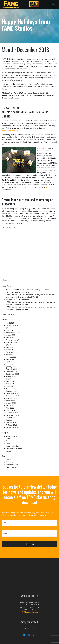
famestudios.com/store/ (11, 131)
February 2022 (12, 364)
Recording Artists (13, 446)
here (48, 515)
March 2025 (11, 330)
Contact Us (29, 609)
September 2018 (13, 427)
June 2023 (10, 347)
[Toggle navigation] (53, 4)
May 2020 (10, 408)
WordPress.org (12, 467)
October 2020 (12, 398)
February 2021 (12, 389)
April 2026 (10, 323)
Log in (8, 460)
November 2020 (12, 396)
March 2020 (11, 410)
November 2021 (12, 372)
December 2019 (12, 413)
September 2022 (13, 355)
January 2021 (11, 391)
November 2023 (12, 340)
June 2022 (10, 359)
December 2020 (12, 393)
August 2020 (11, 403)
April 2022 (10, 362)
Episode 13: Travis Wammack (18, 300)
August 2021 (11, 376)
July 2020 (10, 406)
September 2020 (13, 401)
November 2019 (12, 415)
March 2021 (11, 386)
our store (49, 187)
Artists (9, 439)
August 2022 (11, 357)
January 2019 (11, 420)
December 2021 (12, 369)
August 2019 (11, 418)
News (8, 444)
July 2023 (10, 345)
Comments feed (12, 465)
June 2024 (10, 338)
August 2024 (11, 335)
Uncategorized (12, 451)
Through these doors (14, 448)
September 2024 (13, 333)
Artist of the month (13, 436)
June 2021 (10, 381)
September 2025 (13, 325)
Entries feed (11, 462)
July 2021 (10, 379)
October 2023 (12, 342)
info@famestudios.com (29, 592)
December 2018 (12, 423)
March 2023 (11, 350)
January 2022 (11, 367)
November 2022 (12, 352)
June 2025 (10, 328)
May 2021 (10, 384)
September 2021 (13, 374)
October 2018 (12, 425)
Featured (10, 441)
